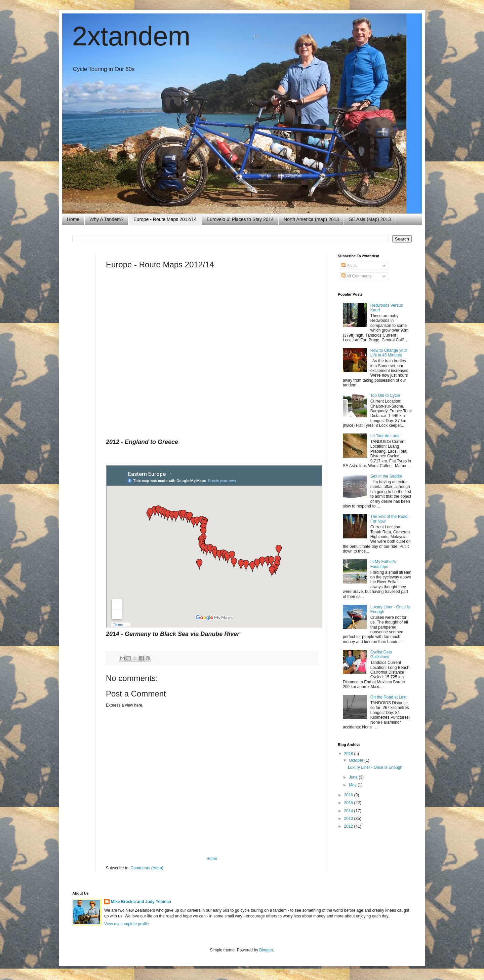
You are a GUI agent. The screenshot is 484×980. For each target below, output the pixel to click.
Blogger (266, 950)
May (353, 785)
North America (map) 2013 (311, 219)
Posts (349, 266)
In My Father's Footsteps (383, 564)
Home (73, 219)
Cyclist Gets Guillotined (381, 654)
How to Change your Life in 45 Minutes (389, 353)
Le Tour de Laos (385, 436)
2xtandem (131, 36)
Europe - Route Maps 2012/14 (165, 219)
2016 (349, 795)
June (354, 777)
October (357, 760)
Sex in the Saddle (386, 476)
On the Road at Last (388, 697)
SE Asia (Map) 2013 (370, 219)
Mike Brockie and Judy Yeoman (141, 902)
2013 (349, 819)
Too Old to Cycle (385, 395)
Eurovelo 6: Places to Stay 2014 (240, 219)
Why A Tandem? (106, 219)
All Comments (356, 276)
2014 (349, 811)
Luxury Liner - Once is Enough (375, 767)
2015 (349, 803)
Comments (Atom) (147, 868)
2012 (349, 826)
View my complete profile (127, 924)
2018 (349, 754)
